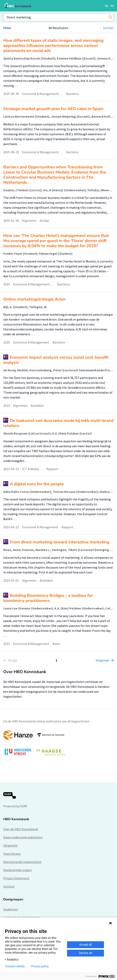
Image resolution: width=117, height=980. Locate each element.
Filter (7, 28)
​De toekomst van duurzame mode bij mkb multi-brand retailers (58, 423)
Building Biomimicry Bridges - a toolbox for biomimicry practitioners (48, 598)
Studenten (11, 909)
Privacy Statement (16, 878)
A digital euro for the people (37, 484)
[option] (59, 745)
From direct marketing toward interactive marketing (60, 542)
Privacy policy (40, 966)
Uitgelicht (10, 845)
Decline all (85, 953)
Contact (9, 886)
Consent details (15, 966)
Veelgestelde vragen (17, 870)
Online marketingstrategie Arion (34, 299)
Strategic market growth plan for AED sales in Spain (53, 109)
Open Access (12, 854)
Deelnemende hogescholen (22, 862)
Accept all (85, 945)
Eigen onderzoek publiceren (23, 837)
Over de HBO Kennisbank (21, 829)
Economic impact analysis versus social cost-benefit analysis (56, 360)
